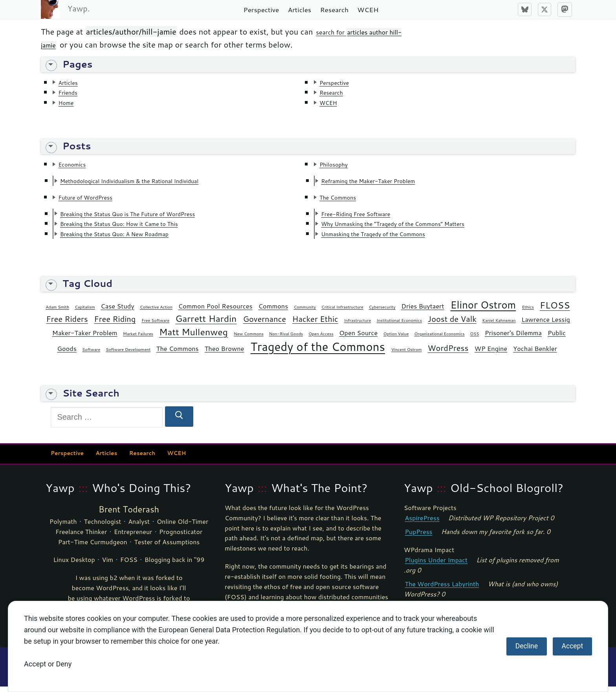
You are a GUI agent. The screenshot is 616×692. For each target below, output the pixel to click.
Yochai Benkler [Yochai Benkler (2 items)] (535, 354)
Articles (72, 83)
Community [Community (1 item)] (305, 313)
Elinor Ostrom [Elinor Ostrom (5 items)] (483, 310)
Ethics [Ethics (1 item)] (528, 313)
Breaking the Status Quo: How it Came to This (137, 228)
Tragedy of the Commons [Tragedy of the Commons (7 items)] (318, 352)
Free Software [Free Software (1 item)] (155, 326)
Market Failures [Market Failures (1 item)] (138, 339)
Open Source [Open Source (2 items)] (358, 338)
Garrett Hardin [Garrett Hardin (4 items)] (206, 324)
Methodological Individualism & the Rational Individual (150, 183)
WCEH (332, 104)
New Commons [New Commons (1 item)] (249, 339)
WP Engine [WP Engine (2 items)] (491, 354)
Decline (527, 646)
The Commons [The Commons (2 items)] (178, 354)
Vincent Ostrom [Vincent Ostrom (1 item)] (407, 355)
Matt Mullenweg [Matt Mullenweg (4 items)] (193, 337)
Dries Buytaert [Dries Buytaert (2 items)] (423, 312)
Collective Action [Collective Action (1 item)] (156, 313)
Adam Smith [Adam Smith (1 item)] (57, 313)
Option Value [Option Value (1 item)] (396, 339)
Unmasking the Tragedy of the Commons (389, 239)
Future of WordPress (94, 200)
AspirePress (422, 523)
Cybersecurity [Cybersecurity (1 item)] (382, 313)
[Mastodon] (565, 10)
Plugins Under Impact (436, 565)
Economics (77, 166)
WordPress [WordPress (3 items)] (448, 353)
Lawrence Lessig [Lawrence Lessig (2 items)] (546, 325)
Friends (71, 93)
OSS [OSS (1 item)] (474, 339)
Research (336, 93)
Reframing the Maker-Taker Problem (382, 183)
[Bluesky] (524, 9)
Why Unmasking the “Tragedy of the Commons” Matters (414, 228)
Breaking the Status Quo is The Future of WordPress (148, 217)
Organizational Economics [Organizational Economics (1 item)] (439, 339)
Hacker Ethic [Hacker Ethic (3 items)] (315, 324)
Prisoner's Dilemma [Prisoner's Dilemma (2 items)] (513, 338)
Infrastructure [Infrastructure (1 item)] (358, 326)
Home (69, 104)
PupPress (419, 537)
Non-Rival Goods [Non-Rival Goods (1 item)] (286, 339)
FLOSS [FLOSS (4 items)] (555, 311)
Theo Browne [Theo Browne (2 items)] (225, 354)
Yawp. (79, 8)
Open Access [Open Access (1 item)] (321, 339)
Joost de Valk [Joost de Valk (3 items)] (452, 324)
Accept (573, 646)
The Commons (344, 200)
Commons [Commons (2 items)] (273, 312)
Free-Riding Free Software (367, 217)
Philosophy (339, 166)
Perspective (339, 83)
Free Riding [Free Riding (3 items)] (115, 324)
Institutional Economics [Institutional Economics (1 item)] (399, 326)
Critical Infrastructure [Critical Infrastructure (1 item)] (342, 313)
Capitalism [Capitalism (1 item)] (85, 313)
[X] (544, 9)
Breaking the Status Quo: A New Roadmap (130, 239)
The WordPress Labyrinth (442, 590)
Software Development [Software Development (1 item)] (128, 355)
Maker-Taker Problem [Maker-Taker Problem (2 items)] (85, 338)
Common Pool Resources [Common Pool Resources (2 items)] (215, 312)
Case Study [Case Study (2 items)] (117, 312)
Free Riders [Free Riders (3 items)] (67, 324)
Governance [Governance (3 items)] (264, 324)
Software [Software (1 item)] (91, 355)
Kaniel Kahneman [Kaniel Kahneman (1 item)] (499, 326)
